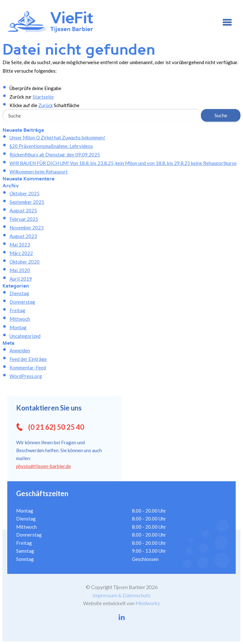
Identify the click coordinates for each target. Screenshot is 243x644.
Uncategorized (25, 336)
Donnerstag (22, 302)
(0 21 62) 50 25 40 (56, 427)
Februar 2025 (24, 219)
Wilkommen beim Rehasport (39, 172)
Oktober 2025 (25, 193)
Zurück (46, 105)
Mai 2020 (20, 270)
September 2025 (27, 202)
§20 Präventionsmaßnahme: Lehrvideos (51, 146)
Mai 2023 (20, 245)
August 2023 (23, 236)
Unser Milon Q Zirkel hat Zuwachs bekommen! (57, 137)
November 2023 (27, 228)
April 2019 (21, 279)
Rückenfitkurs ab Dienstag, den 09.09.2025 (55, 155)
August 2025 (23, 210)
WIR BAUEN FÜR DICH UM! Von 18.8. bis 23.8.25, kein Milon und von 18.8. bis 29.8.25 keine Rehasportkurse (123, 163)
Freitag (17, 310)
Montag (18, 327)
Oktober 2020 (25, 262)
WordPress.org (26, 376)
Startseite (43, 97)
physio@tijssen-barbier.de (44, 466)
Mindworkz (148, 603)
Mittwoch (20, 319)
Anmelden (20, 350)
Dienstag (19, 293)
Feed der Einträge (28, 359)
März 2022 (21, 253)
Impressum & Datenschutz (121, 595)
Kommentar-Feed (28, 368)
